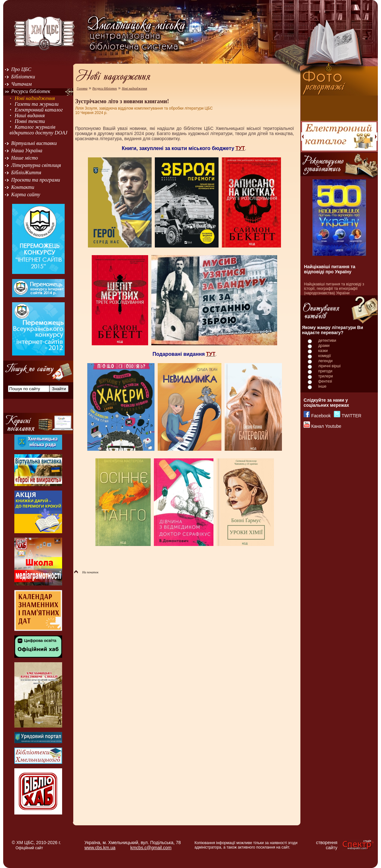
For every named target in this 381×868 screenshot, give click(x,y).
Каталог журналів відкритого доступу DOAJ (38, 130)
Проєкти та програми (36, 180)
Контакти (23, 187)
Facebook (321, 416)
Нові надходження (35, 98)
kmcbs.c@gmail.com (151, 848)
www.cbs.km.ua (100, 848)
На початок (86, 572)
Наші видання (30, 115)
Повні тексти (30, 121)
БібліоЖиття (26, 172)
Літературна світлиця (36, 165)
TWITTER (351, 416)
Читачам (21, 84)
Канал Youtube (326, 426)
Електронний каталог (39, 110)
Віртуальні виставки (34, 143)
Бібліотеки (23, 77)
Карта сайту (26, 194)
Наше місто (25, 158)
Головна (82, 88)
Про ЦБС (21, 69)
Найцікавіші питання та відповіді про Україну (330, 269)
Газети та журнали (37, 104)
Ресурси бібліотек (31, 91)
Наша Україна (27, 151)
